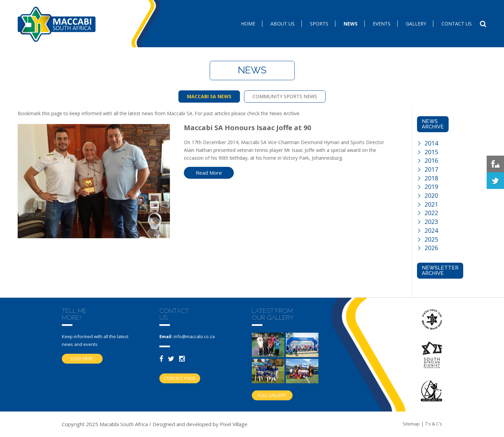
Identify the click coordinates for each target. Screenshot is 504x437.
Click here (82, 359)
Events (382, 24)
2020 (431, 195)
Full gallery (272, 395)
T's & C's (434, 424)
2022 (431, 213)
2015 (431, 152)
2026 (431, 248)
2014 (431, 143)
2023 (431, 222)
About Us (283, 24)
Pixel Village (234, 424)
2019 (431, 187)
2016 (431, 160)
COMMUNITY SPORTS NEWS (285, 96)
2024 (431, 230)
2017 (431, 169)
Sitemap (411, 424)
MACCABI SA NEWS (209, 96)
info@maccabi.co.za (194, 336)
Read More (209, 173)
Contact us (457, 24)
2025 (431, 239)
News (351, 24)
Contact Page (180, 378)
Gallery (416, 24)
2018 (431, 178)
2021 (431, 204)
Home (248, 24)
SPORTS (319, 24)
